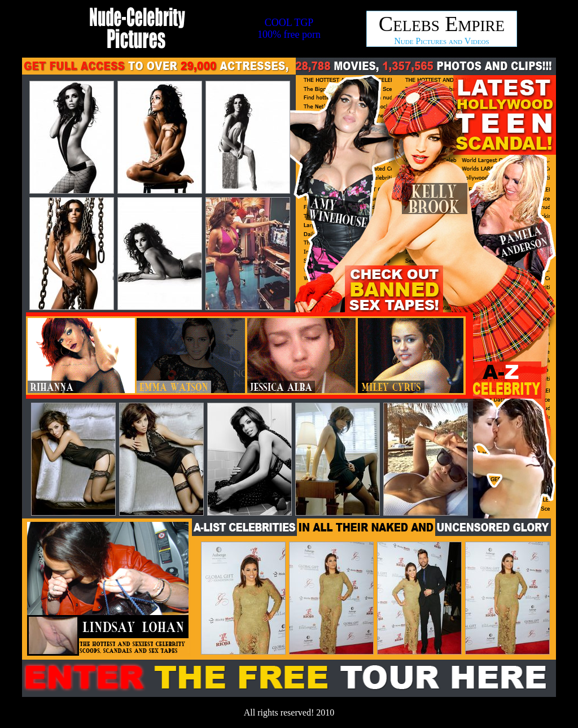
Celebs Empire (442, 24)
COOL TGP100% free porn (289, 29)
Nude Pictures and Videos (441, 41)
